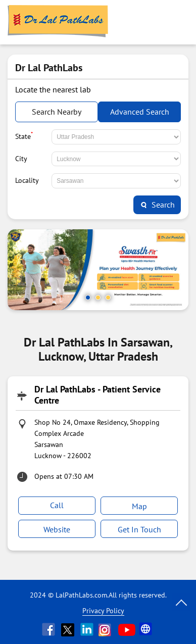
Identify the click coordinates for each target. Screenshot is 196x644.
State (24, 135)
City (21, 159)
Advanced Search (140, 112)
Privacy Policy (103, 611)
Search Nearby (57, 112)
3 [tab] (108, 298)
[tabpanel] (98, 270)
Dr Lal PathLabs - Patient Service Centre (97, 395)
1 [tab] (88, 298)
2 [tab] (98, 298)
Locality (27, 180)
